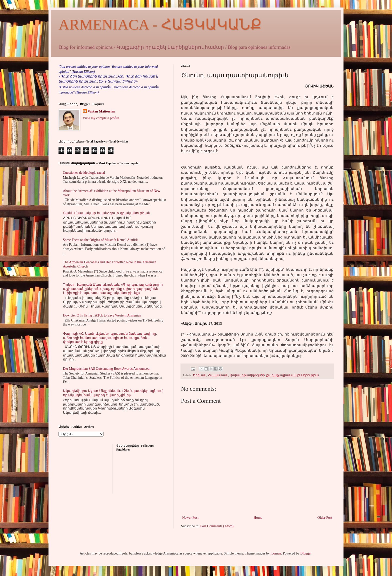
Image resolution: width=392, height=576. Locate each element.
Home (258, 518)
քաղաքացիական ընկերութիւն (292, 375)
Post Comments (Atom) (217, 526)
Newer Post (190, 518)
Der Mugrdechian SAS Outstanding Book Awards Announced (106, 369)
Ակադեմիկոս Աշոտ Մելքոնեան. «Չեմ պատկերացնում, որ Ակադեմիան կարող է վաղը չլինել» (113, 393)
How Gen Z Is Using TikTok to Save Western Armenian (102, 315)
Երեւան (200, 375)
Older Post (325, 518)
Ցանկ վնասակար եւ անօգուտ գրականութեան (107, 213)
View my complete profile (101, 118)
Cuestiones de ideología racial (84, 173)
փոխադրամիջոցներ (247, 375)
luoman (276, 553)
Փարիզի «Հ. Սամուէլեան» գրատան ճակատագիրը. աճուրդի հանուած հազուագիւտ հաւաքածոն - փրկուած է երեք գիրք (110, 338)
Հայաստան (218, 375)
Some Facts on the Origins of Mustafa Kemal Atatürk (100, 240)
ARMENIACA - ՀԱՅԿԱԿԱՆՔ (160, 24)
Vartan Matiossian (101, 111)
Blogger (306, 553)
